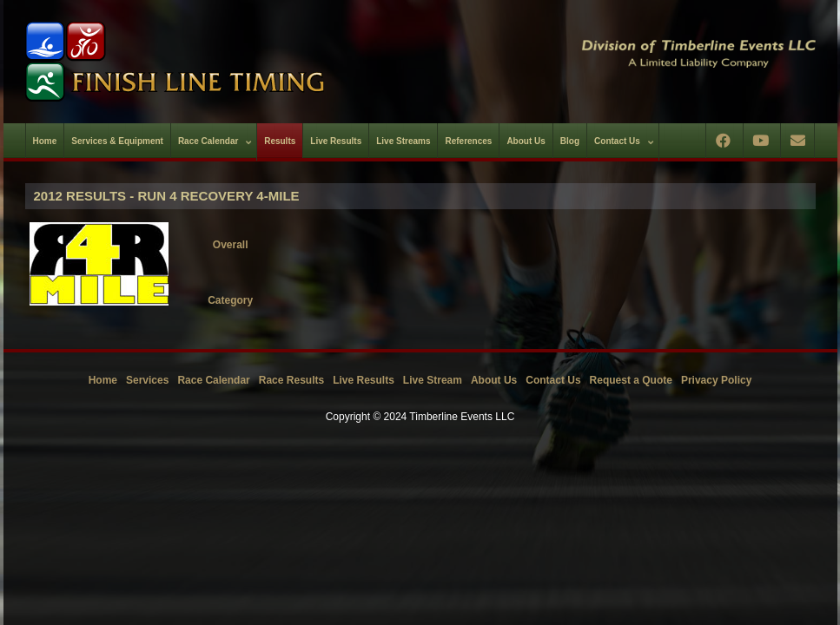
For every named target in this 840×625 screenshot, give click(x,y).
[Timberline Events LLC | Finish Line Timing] (212, 62)
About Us (494, 380)
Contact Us (553, 380)
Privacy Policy (716, 380)
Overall (231, 245)
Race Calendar (213, 380)
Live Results (364, 380)
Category (230, 300)
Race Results (291, 380)
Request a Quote (631, 380)
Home (103, 380)
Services (147, 380)
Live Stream (433, 380)
